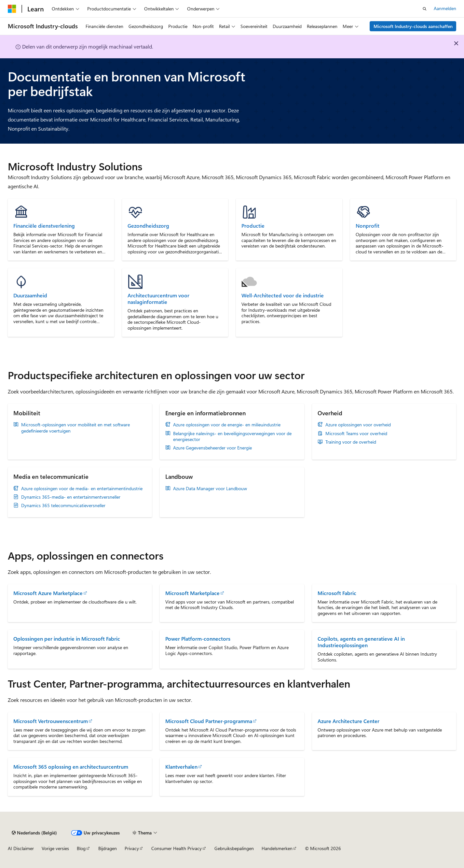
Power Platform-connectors (198, 639)
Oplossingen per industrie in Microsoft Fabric (67, 639)
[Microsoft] (12, 9)
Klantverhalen (181, 767)
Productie (253, 226)
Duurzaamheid (30, 295)
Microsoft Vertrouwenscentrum (51, 721)
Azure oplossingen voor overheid (358, 425)
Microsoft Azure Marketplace (48, 593)
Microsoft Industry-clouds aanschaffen (413, 26)
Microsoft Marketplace (192, 593)
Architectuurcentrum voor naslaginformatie (158, 299)
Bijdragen (108, 848)
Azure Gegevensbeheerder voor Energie (212, 448)
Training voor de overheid (351, 442)
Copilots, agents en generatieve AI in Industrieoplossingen (361, 642)
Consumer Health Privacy (177, 848)
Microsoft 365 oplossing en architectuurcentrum (71, 767)
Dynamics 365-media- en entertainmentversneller (71, 497)
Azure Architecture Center (348, 721)
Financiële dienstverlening (44, 226)
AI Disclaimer (21, 848)
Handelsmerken (277, 848)
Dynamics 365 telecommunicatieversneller (63, 505)
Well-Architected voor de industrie (283, 295)
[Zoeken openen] (425, 9)
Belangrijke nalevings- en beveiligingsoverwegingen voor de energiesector (232, 436)
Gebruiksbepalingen (234, 848)
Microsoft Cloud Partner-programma (209, 721)
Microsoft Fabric (337, 593)
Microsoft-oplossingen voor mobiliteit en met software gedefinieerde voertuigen (75, 428)
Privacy (132, 848)
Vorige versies (55, 848)
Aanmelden (445, 8)
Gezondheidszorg (148, 226)
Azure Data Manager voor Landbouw (210, 489)
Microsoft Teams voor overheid (356, 434)
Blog (81, 848)
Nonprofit (368, 226)
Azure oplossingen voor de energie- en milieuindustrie (227, 425)
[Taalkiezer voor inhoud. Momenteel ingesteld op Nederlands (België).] (34, 833)
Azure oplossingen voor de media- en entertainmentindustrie (82, 489)
